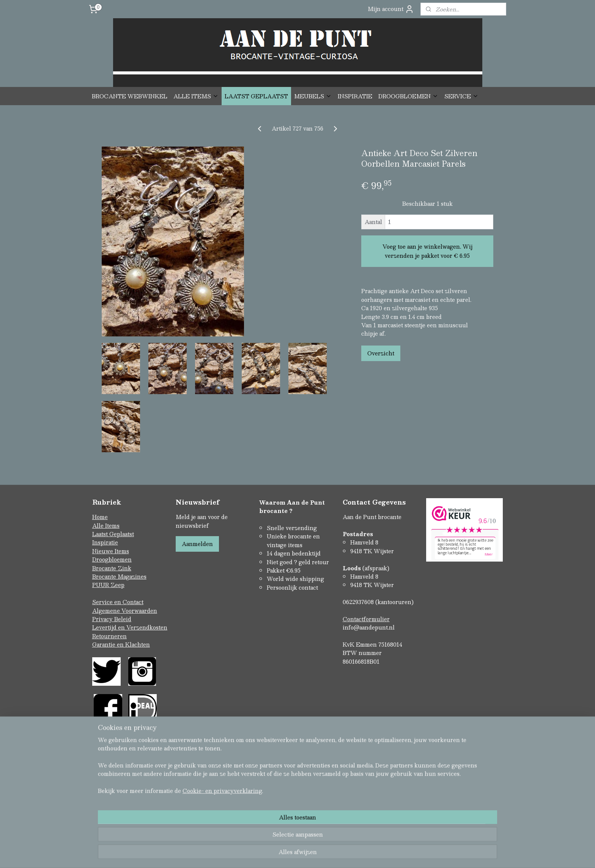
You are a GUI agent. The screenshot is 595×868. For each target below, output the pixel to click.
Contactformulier (366, 619)
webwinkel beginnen (310, 854)
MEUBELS (313, 96)
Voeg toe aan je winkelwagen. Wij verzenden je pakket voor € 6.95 (427, 251)
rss (282, 854)
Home (100, 517)
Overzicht (381, 353)
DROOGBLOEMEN (408, 96)
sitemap (267, 854)
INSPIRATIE (355, 96)
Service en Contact (118, 602)
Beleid (123, 619)
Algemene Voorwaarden (125, 611)
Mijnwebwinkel (378, 854)
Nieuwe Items (111, 551)
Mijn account (391, 9)
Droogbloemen (112, 559)
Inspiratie (105, 542)
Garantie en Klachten (121, 644)
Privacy (103, 619)
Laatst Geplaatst (113, 534)
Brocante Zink (112, 568)
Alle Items (106, 526)
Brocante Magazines (119, 576)
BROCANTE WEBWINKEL (130, 96)
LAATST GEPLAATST (256, 96)
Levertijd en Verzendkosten (130, 627)
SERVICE (461, 96)
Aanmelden (197, 544)
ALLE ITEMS (196, 96)
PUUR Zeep (108, 585)
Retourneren (109, 636)
